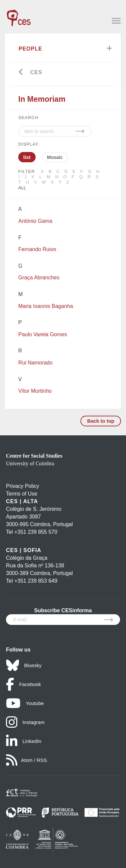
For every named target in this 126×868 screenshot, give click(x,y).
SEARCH (28, 118)
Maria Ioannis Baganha (46, 306)
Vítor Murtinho (35, 391)
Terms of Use (22, 494)
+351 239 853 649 (36, 581)
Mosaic (55, 157)
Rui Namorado (35, 363)
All (22, 188)
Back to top (101, 421)
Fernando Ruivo (37, 249)
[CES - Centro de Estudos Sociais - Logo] (19, 15)
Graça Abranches (39, 278)
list (27, 157)
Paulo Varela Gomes (43, 334)
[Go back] (21, 73)
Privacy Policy (23, 486)
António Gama (35, 221)
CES (36, 72)
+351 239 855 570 (36, 532)
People (30, 49)
